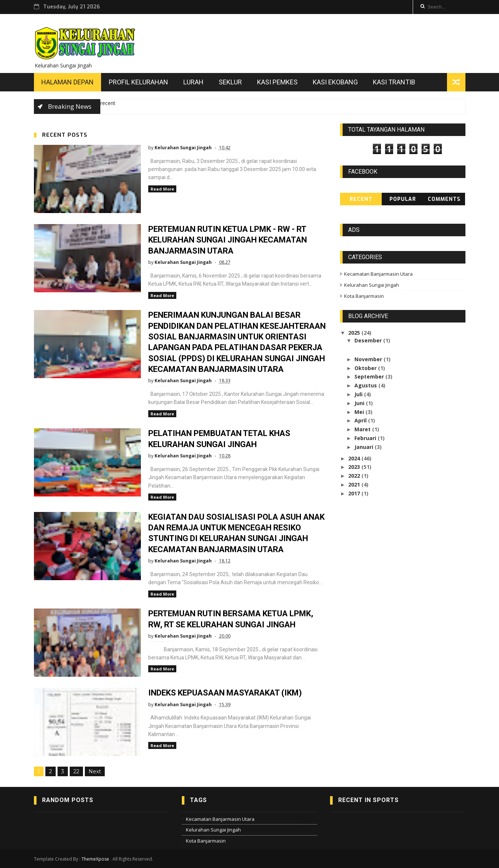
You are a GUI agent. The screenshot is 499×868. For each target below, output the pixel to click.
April (361, 420)
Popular (403, 199)
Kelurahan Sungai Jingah (372, 285)
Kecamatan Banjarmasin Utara (378, 274)
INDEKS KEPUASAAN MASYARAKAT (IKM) (225, 693)
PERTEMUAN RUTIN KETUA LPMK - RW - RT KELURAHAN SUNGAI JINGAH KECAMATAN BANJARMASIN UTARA (228, 240)
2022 (355, 476)
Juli (359, 394)
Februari (366, 438)
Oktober (366, 368)
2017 (355, 493)
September (370, 377)
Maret (363, 429)
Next (95, 771)
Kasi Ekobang (335, 82)
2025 (355, 333)
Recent (361, 199)
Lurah (193, 82)
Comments (444, 199)
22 (76, 771)
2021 (355, 484)
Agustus (366, 385)
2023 (355, 467)
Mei (360, 412)
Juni (360, 403)
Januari (365, 447)
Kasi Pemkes (277, 82)
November (369, 359)
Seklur (230, 82)
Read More (162, 189)
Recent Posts (65, 135)
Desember (369, 340)
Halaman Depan (67, 82)
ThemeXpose (95, 859)
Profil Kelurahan (138, 82)
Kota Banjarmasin (364, 296)
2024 (355, 458)
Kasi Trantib (394, 82)
